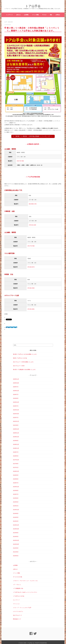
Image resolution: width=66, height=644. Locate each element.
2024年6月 (16, 397)
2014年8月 (16, 512)
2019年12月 (16, 435)
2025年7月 (16, 385)
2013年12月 (16, 523)
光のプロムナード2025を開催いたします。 (24, 360)
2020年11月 (16, 431)
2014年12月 (16, 508)
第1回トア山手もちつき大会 (20, 356)
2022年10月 (16, 412)
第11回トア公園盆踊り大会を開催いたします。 (25, 368)
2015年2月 (16, 504)
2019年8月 (16, 439)
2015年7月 (16, 493)
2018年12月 (16, 443)
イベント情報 (35, 15)
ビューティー (16, 598)
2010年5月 (16, 554)
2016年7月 (16, 481)
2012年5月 (16, 546)
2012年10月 (16, 543)
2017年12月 (16, 458)
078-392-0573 (31, 267)
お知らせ (18, 15)
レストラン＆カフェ (18, 610)
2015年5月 (16, 500)
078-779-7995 (20, 161)
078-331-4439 (33, 225)
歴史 (51, 15)
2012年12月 (16, 539)
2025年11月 (16, 378)
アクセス (44, 15)
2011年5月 (16, 550)
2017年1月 (16, 466)
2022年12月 (16, 408)
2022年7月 (16, 416)
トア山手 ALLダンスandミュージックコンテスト (25, 591)
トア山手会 (33, 6)
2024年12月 (16, 389)
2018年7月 (16, 450)
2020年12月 (16, 427)
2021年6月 (16, 424)
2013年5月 (16, 535)
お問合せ (58, 15)
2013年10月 (16, 527)
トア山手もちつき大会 (19, 594)
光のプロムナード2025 (19, 364)
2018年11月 (16, 447)
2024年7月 (16, 393)
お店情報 (26, 15)
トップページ (9, 15)
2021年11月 (16, 420)
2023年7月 (16, 404)
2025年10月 (16, 381)
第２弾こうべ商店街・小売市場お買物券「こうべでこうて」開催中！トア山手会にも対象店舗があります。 (33, 29)
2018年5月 (16, 454)
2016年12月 (16, 470)
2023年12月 (16, 401)
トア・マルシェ (17, 583)
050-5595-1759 (33, 204)
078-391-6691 (31, 309)
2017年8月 (16, 462)
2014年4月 (16, 520)
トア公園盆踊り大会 (18, 587)
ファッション (16, 602)
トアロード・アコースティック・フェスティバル (25, 579)
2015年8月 (16, 489)
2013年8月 (16, 531)
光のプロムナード (18, 614)
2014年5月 (16, 516)
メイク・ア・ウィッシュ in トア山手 (22, 606)
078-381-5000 (31, 288)
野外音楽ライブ (17, 617)
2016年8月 (16, 477)
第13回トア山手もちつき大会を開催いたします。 (25, 353)
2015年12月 (16, 485)
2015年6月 (16, 497)
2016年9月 (16, 474)
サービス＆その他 (18, 575)
